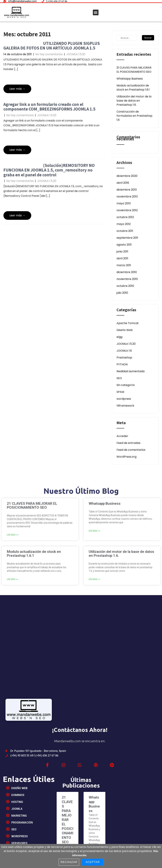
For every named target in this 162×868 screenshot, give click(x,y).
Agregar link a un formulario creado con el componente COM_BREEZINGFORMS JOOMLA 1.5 (49, 107)
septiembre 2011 (127, 238)
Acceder (122, 436)
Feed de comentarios (131, 450)
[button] (96, 12)
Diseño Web (125, 330)
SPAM (120, 392)
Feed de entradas (128, 443)
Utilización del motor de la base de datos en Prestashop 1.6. (134, 101)
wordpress (124, 399)
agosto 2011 (124, 245)
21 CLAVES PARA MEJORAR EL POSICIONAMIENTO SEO (134, 70)
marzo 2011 (124, 265)
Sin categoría (126, 385)
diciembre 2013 (127, 190)
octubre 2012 (125, 217)
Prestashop (124, 358)
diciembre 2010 (127, 272)
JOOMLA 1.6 (124, 351)
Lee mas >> (13, 535)
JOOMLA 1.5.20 (76, 54)
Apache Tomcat (128, 323)
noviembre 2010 (127, 279)
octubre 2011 (125, 231)
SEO (119, 378)
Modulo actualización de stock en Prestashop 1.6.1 (133, 88)
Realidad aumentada (131, 371)
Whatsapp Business (130, 79)
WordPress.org (126, 457)
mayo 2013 (124, 203)
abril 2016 (123, 183)
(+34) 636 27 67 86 (47, 755)
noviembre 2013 (127, 197)
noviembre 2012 (127, 210)
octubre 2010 (125, 286)
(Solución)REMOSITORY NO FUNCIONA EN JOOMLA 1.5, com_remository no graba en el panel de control (49, 170)
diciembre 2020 (127, 176)
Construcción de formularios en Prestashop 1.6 (134, 116)
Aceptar (93, 862)
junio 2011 (122, 251)
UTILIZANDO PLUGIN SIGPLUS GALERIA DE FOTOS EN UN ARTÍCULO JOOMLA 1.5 (52, 46)
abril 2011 (122, 258)
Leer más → (17, 89)
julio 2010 (122, 293)
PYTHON (122, 364)
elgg (119, 337)
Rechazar (69, 862)
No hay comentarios (49, 54)
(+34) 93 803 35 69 (22, 755)
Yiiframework (125, 406)
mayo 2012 (124, 224)
